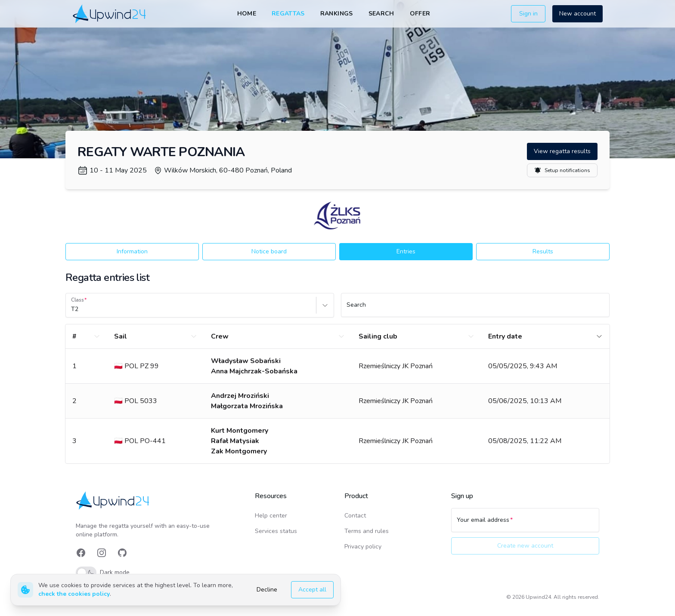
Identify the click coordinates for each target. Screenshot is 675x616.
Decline (267, 590)
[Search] (475, 309)
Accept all (312, 590)
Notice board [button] (269, 251)
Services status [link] (276, 531)
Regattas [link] (288, 14)
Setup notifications (562, 170)
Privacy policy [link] (363, 547)
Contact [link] (355, 516)
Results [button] (543, 251)
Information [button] (132, 251)
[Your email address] (525, 524)
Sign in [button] (528, 14)
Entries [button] (406, 251)
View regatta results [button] (562, 151)
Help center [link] (271, 516)
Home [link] (247, 14)
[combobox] (72, 309)
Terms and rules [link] (367, 531)
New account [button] (577, 14)
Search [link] (381, 14)
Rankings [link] (337, 14)
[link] (110, 14)
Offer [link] (420, 14)
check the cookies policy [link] (74, 594)
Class (77, 300)
